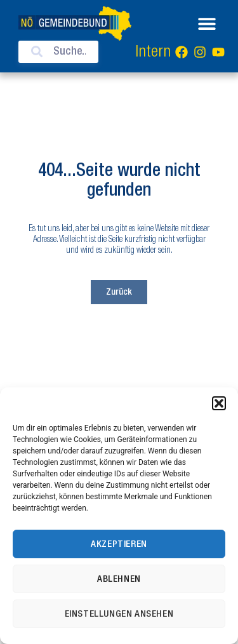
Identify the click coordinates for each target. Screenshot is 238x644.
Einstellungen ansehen (119, 614)
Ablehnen (119, 579)
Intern (153, 53)
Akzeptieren (119, 544)
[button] (219, 403)
